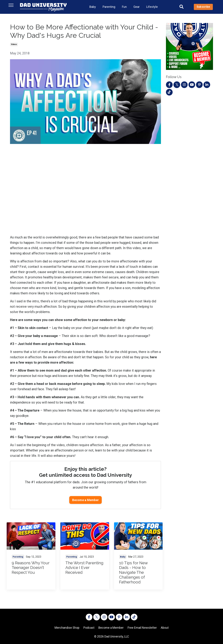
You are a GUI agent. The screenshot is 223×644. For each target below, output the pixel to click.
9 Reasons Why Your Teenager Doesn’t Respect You (31, 568)
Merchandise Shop (67, 628)
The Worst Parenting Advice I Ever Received (84, 568)
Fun (124, 7)
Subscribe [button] (203, 7)
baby (123, 557)
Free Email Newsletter (142, 628)
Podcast (89, 628)
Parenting (109, 7)
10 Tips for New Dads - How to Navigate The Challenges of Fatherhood (133, 572)
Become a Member (85, 500)
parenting (18, 557)
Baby (93, 7)
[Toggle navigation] (11, 5)
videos (14, 44)
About (165, 628)
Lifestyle (152, 7)
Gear (137, 7)
